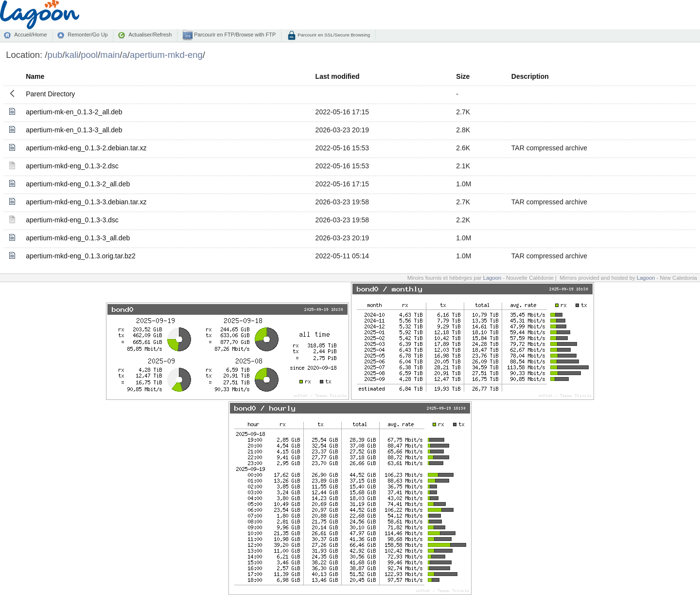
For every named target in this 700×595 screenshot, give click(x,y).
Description (530, 76)
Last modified (338, 76)
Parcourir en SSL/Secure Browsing (333, 35)
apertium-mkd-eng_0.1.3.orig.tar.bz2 (81, 256)
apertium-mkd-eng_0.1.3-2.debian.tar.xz (86, 148)
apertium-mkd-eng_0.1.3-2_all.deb (78, 184)
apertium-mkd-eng (166, 55)
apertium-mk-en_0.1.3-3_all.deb (74, 130)
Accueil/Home (30, 35)
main (110, 55)
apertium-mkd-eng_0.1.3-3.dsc (72, 220)
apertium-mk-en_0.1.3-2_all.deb (74, 112)
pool (89, 55)
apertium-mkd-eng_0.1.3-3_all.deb (78, 238)
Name (35, 76)
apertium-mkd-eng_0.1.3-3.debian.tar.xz (86, 202)
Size (463, 76)
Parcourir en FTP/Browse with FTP (234, 35)
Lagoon (492, 278)
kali (71, 55)
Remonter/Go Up (87, 35)
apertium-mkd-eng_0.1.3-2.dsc (72, 166)
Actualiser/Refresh (150, 35)
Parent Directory (50, 94)
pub (55, 55)
